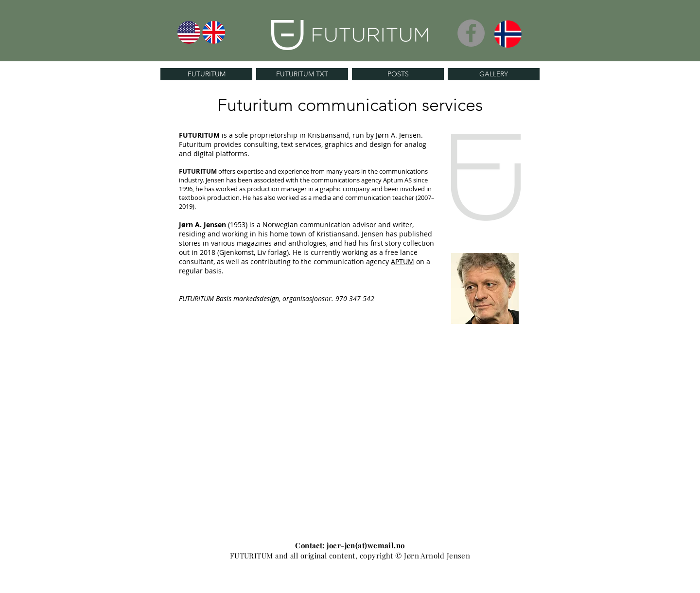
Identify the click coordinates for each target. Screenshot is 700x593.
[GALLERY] (494, 74)
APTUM (402, 261)
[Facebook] (471, 33)
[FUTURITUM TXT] (302, 74)
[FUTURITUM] (206, 74)
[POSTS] (398, 74)
